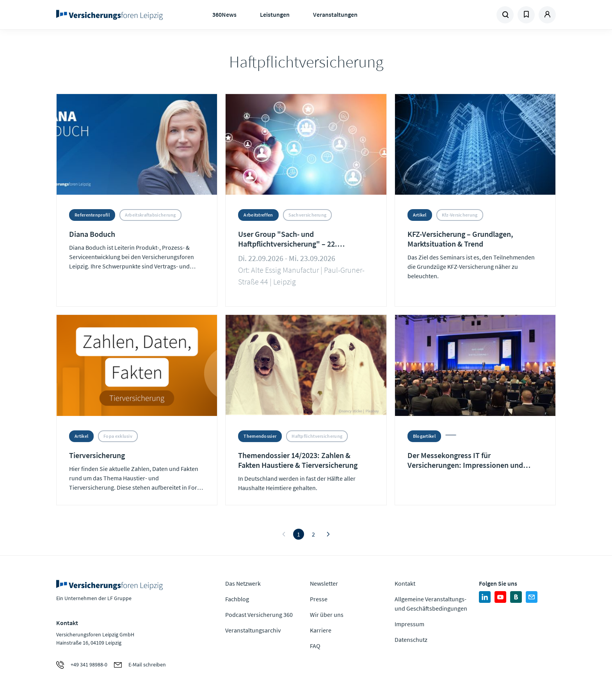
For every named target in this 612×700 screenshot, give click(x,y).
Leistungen (275, 14)
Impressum (409, 624)
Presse (319, 599)
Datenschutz (411, 640)
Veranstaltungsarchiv (253, 630)
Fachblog (237, 599)
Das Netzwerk (243, 583)
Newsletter (324, 583)
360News (224, 14)
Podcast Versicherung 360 (259, 615)
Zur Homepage (112, 15)
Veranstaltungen (335, 14)
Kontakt (405, 583)
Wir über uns (327, 615)
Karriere (321, 630)
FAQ (315, 646)
